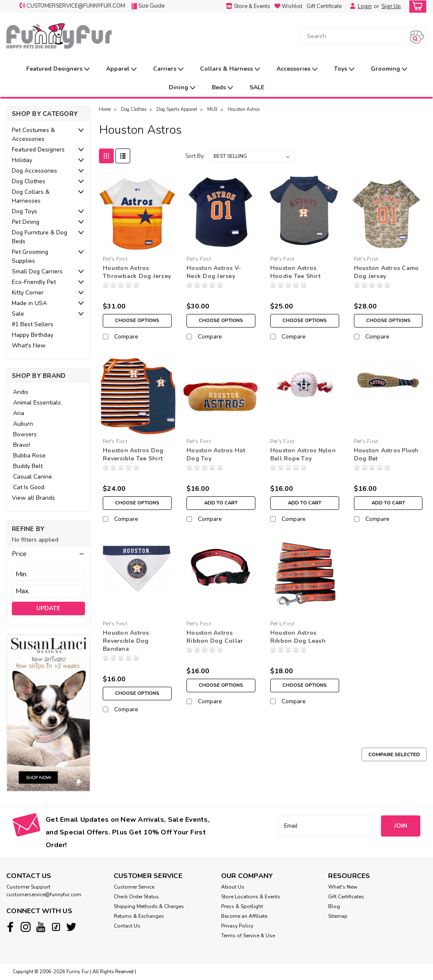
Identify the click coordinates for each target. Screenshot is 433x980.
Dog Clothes (29, 181)
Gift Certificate (324, 6)
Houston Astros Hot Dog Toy (216, 454)
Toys (344, 69)
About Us (233, 887)
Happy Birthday (33, 335)
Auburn (23, 424)
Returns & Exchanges (139, 916)
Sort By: (195, 156)
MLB (212, 109)
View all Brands (33, 498)
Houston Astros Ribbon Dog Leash (298, 637)
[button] (48, 554)
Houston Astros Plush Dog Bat (386, 454)
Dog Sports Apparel (177, 109)
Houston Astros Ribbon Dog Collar (215, 637)
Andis (21, 392)
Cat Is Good (29, 487)
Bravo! (22, 445)
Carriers (168, 69)
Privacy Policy (237, 926)
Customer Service (134, 887)
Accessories (297, 69)
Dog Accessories (34, 171)
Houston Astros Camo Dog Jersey (386, 272)
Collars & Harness (230, 69)
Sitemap (338, 916)
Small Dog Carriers (37, 271)
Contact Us (127, 926)
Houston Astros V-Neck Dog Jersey (214, 272)
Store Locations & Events (251, 897)
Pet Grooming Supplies (30, 256)
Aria (19, 413)
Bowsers (25, 434)
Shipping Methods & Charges (149, 906)
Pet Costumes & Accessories (33, 135)
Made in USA (29, 303)
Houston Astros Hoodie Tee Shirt (295, 272)
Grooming (389, 69)
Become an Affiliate (244, 916)
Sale (18, 314)
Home (105, 109)
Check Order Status (136, 897)
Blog (334, 906)
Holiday (22, 160)
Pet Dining (26, 222)
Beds (222, 88)
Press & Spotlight (242, 906)
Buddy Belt (28, 466)
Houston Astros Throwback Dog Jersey (137, 272)
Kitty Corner (28, 293)
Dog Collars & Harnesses (31, 196)
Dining (182, 88)
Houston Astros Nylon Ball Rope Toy (303, 454)
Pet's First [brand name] (115, 259)
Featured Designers (58, 69)
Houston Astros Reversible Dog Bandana (126, 641)
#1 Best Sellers (33, 324)
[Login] (351, 6)
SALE (257, 87)
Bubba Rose (29, 456)
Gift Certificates (346, 897)
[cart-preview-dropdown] (416, 7)
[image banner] (48, 712)
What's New (29, 345)
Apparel (121, 69)
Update (48, 608)
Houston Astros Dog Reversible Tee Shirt (133, 454)
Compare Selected (394, 754)
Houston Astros (244, 109)
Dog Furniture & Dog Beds (40, 237)
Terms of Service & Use (248, 936)
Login (365, 6)
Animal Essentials (37, 403)
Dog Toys (25, 211)
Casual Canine (33, 477)
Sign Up (391, 6)
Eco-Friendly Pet (34, 282)
